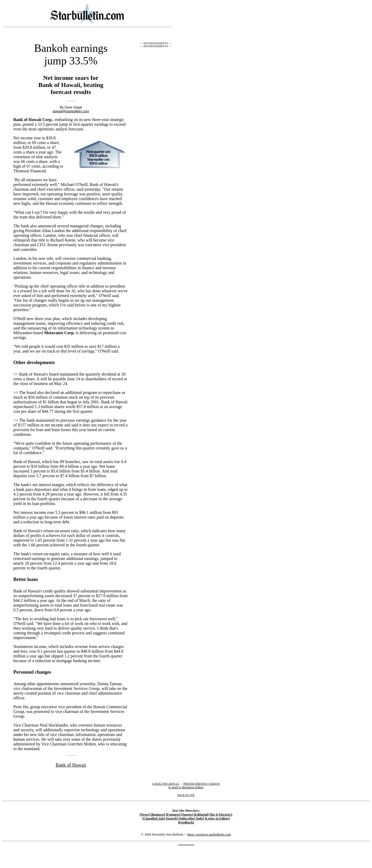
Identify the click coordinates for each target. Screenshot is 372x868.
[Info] (200, 818)
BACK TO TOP (186, 795)
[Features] (173, 815)
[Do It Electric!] (221, 815)
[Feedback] (186, 822)
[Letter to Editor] (217, 818)
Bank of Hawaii (71, 765)
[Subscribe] (187, 818)
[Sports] (187, 815)
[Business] (158, 815)
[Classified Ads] (154, 818)
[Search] (172, 818)
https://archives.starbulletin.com (209, 834)
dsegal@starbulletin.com (71, 111)
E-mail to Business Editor (186, 787)
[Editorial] (201, 815)
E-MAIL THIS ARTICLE (166, 784)
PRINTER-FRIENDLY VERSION (202, 784)
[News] (145, 815)
